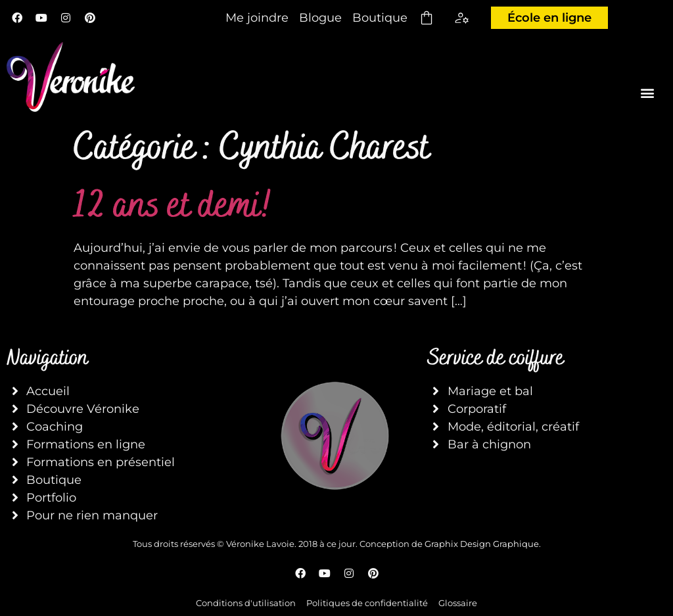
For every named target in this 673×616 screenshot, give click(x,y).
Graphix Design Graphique (482, 544)
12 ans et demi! (173, 205)
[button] (648, 92)
